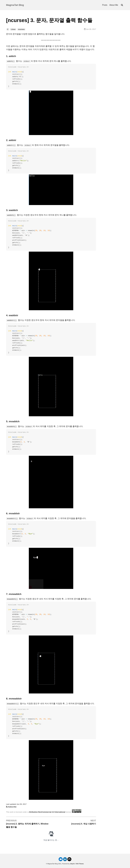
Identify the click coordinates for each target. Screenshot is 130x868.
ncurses (21, 29)
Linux (13, 29)
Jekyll (72, 864)
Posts (105, 5)
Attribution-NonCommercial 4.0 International (47, 812)
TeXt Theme (80, 864)
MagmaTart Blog (15, 5)
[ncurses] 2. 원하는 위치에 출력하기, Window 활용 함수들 (27, 825)
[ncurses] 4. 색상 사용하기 (84, 824)
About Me (114, 5)
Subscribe (12, 807)
